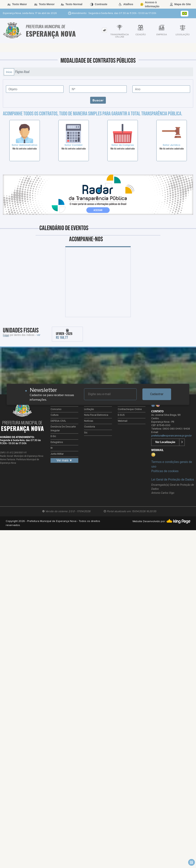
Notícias (89, 421)
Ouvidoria (89, 427)
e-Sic (53, 436)
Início (9, 72)
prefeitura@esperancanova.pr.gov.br (171, 436)
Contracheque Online (130, 409)
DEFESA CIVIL (58, 421)
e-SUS (121, 415)
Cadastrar (157, 394)
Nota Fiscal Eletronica (96, 415)
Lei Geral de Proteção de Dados (173, 480)
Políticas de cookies (165, 471)
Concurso (56, 409)
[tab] (104, 30)
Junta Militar (57, 454)
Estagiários (57, 442)
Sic (86, 433)
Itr (52, 448)
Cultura (54, 415)
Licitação (89, 409)
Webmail (122, 421)
